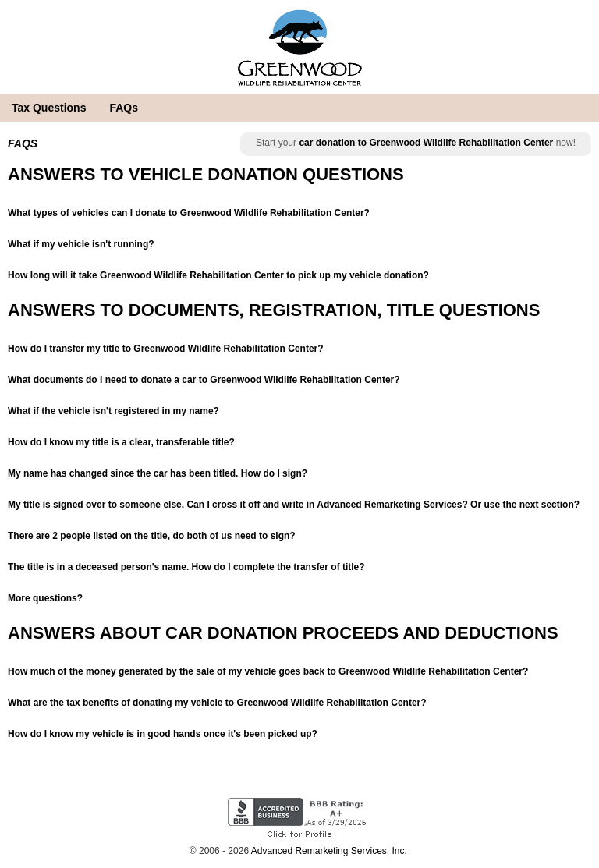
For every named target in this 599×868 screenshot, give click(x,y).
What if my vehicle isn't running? (81, 244)
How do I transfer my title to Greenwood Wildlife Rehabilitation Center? (166, 349)
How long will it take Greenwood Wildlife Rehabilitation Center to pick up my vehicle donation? (218, 275)
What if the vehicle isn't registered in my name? (113, 411)
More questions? (45, 598)
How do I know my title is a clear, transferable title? (121, 442)
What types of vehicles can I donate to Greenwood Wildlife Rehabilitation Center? (189, 213)
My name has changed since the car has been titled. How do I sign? (158, 473)
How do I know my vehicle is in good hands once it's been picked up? (163, 734)
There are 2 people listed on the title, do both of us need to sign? (152, 536)
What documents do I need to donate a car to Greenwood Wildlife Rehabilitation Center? (204, 380)
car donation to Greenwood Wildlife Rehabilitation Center (426, 143)
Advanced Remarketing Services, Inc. (329, 851)
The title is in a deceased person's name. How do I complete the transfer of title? (186, 567)
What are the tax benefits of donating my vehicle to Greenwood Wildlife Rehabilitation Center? (217, 703)
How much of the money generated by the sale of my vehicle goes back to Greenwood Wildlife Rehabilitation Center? (268, 671)
